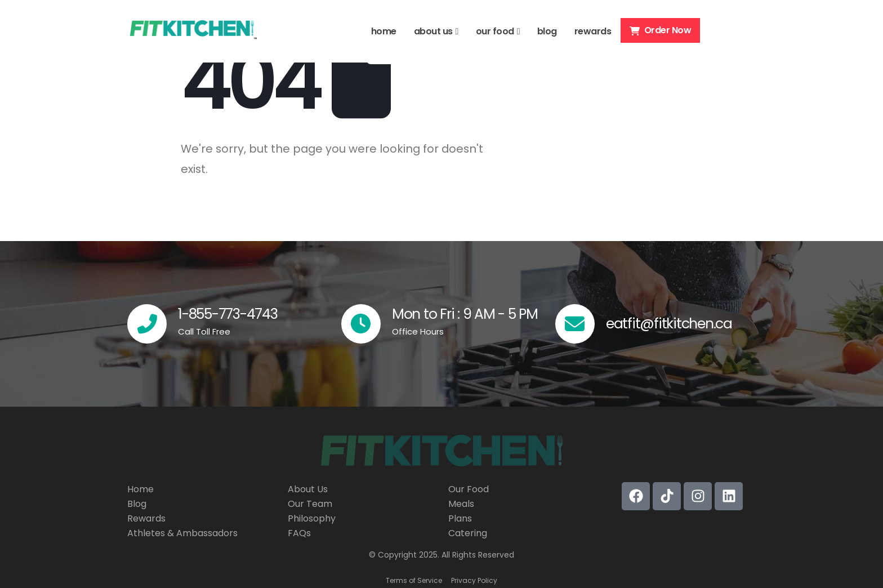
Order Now (661, 30)
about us (433, 31)
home (384, 31)
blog (547, 31)
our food (495, 31)
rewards (593, 31)
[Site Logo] (193, 31)
